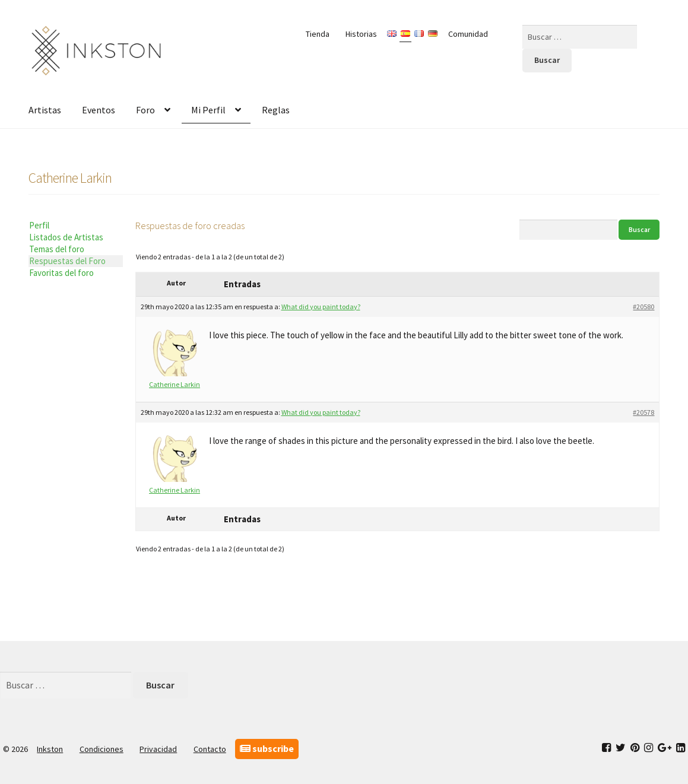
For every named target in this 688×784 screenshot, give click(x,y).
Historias (361, 34)
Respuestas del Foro (67, 261)
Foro (145, 110)
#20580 (643, 307)
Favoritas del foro (61, 273)
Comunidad (468, 34)
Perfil (39, 225)
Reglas (276, 110)
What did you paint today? (321, 307)
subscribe (267, 748)
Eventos (99, 110)
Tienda (318, 34)
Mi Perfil (208, 110)
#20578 (643, 412)
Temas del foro (57, 249)
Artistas (45, 110)
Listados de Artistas (66, 237)
